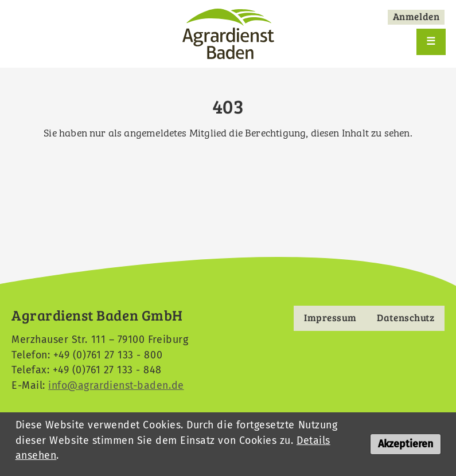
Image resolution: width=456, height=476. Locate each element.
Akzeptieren (406, 447)
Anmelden (416, 16)
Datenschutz (405, 317)
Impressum (330, 317)
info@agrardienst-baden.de (116, 385)
